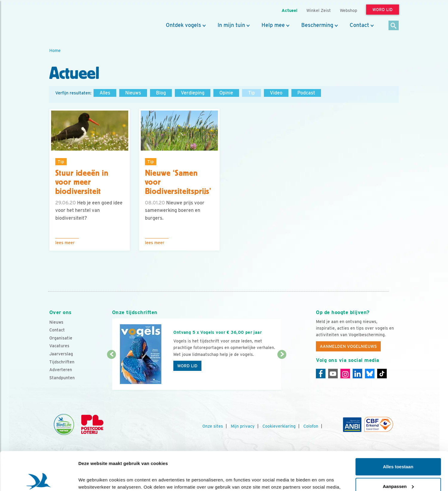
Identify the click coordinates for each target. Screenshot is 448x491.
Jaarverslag (61, 354)
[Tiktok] (382, 374)
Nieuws (133, 93)
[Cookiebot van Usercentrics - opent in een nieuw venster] (39, 479)
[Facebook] (321, 374)
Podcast (306, 93)
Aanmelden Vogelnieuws (348, 346)
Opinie (226, 93)
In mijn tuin (231, 25)
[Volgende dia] (282, 373)
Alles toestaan (398, 428)
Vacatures (59, 346)
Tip (251, 93)
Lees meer (65, 243)
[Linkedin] (357, 374)
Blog (161, 93)
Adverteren (61, 370)
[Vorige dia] (112, 373)
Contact (359, 25)
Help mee (273, 25)
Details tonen (92, 479)
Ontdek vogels (184, 25)
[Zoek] (394, 26)
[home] (76, 19)
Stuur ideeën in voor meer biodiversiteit (82, 182)
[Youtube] (333, 374)
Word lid (187, 366)
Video (276, 93)
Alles (105, 93)
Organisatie (61, 338)
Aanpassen (398, 448)
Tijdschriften (62, 362)
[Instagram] (345, 374)
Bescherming (317, 25)
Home (55, 50)
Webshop (348, 10)
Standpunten (62, 378)
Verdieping (193, 93)
